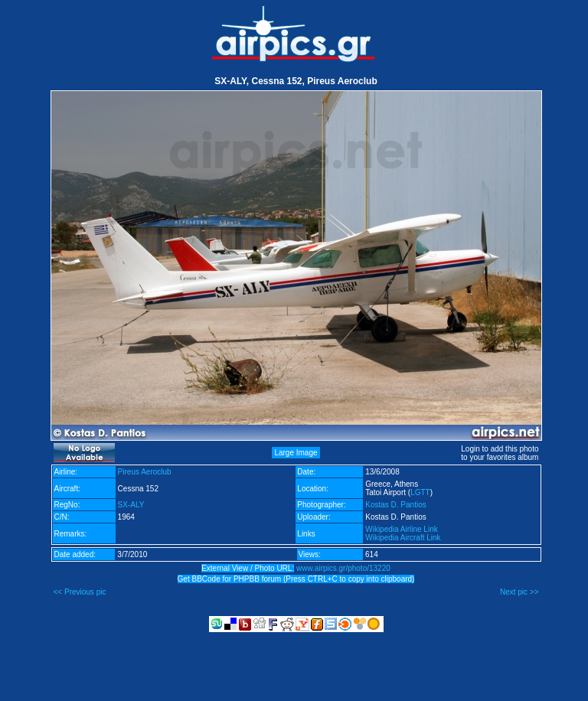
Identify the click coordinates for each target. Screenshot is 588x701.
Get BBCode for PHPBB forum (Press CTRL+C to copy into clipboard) (296, 579)
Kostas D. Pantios (395, 505)
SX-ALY (131, 505)
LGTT (420, 492)
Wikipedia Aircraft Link (403, 538)
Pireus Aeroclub (145, 472)
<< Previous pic (80, 592)
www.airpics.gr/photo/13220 (343, 568)
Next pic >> (519, 592)
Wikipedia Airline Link (402, 529)
